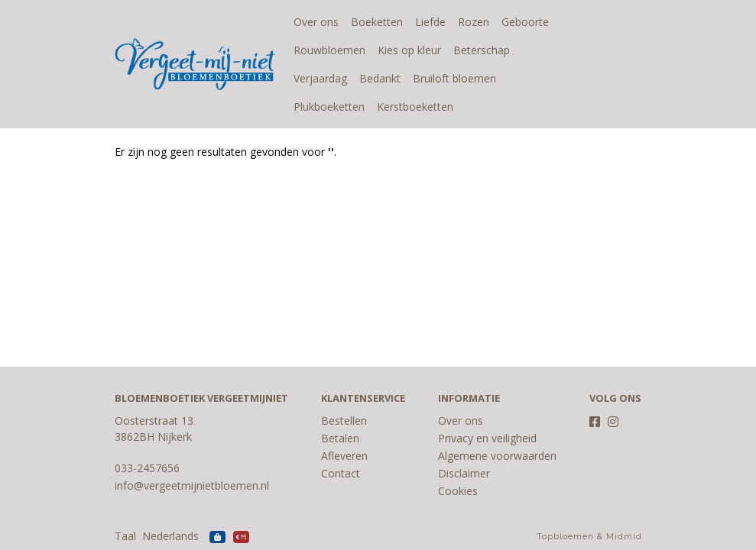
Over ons (316, 22)
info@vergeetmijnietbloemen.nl (192, 485)
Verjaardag (549, 50)
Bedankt (314, 78)
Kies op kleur (409, 50)
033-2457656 (147, 468)
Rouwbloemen (329, 50)
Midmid (624, 537)
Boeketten (377, 22)
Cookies (458, 491)
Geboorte (525, 22)
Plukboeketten (478, 78)
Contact (341, 473)
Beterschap (482, 50)
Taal (125, 536)
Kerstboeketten (332, 107)
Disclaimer (464, 473)
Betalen (340, 438)
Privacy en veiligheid (487, 438)
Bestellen (344, 421)
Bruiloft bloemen (389, 78)
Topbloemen (565, 537)
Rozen (474, 22)
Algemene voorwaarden (497, 456)
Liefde (430, 22)
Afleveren (344, 456)
